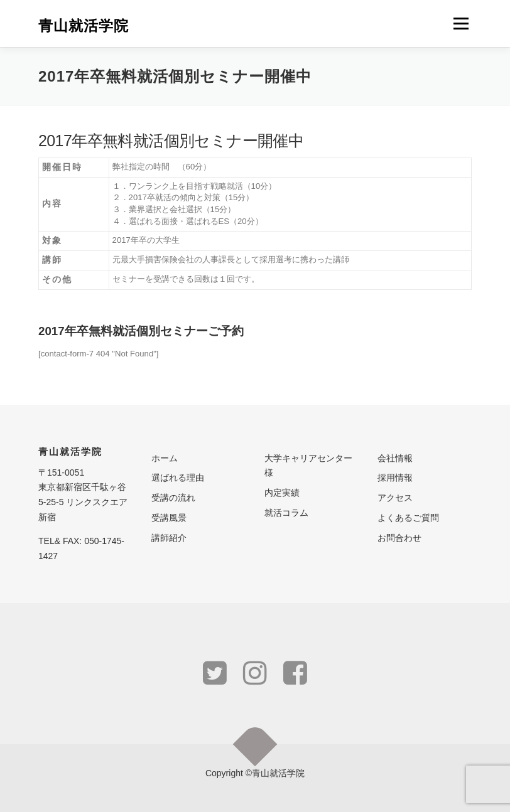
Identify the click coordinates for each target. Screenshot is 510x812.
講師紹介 (169, 538)
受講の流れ (173, 498)
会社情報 (395, 458)
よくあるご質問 (408, 518)
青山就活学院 (84, 25)
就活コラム (286, 513)
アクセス (395, 498)
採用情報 (395, 478)
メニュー (461, 24)
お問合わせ (399, 538)
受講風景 (169, 518)
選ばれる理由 (178, 478)
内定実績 (282, 493)
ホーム (165, 458)
